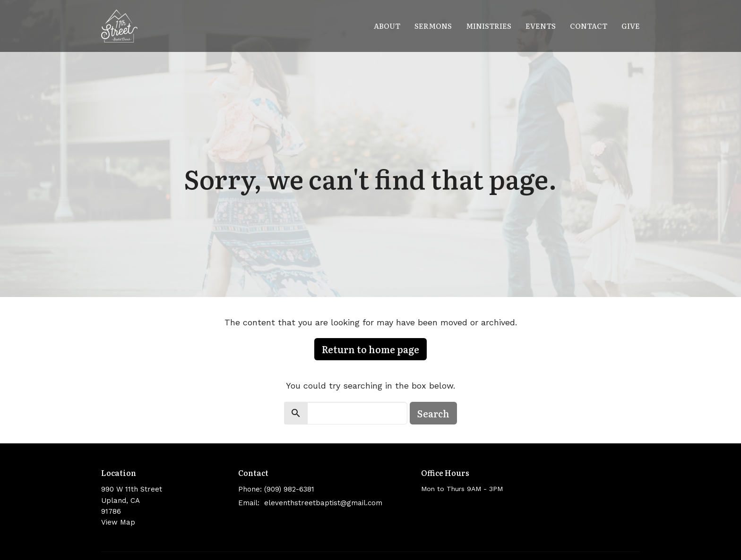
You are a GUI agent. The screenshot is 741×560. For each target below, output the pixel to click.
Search (433, 413)
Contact (589, 26)
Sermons (433, 26)
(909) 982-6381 (289, 489)
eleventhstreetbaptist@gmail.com (323, 503)
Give (631, 26)
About (387, 26)
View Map (118, 522)
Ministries (489, 26)
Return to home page (370, 349)
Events (541, 26)
